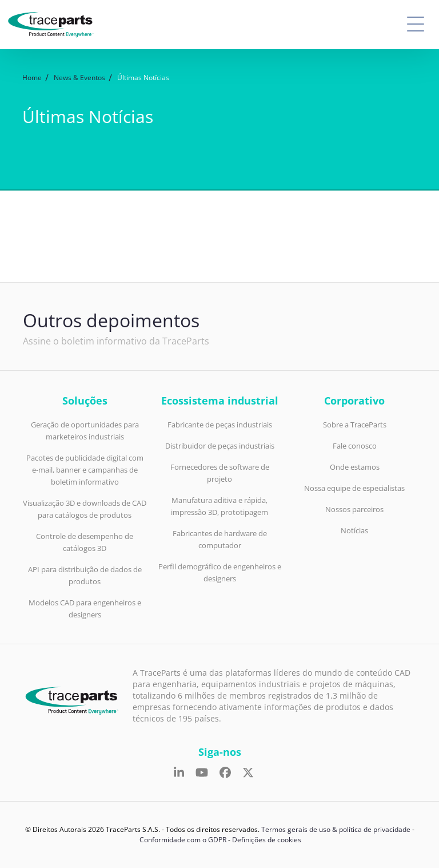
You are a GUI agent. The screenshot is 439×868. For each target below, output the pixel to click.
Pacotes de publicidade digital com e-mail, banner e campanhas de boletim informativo (85, 470)
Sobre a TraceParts (355, 425)
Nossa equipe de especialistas (354, 488)
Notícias (354, 530)
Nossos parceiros (354, 509)
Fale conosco (355, 446)
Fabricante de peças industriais (220, 425)
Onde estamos (355, 467)
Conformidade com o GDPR (183, 840)
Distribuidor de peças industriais (220, 446)
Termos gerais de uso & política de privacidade (336, 829)
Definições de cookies (267, 840)
